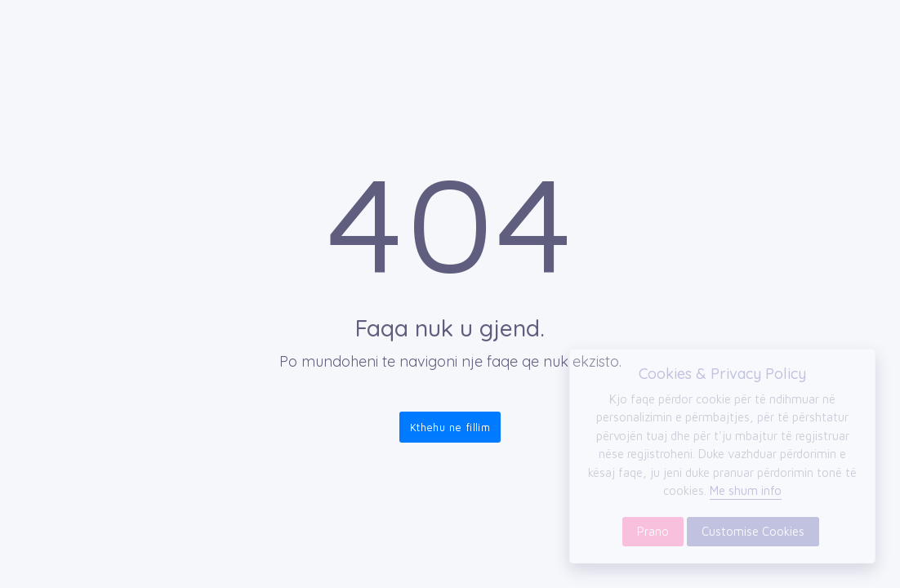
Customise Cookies (753, 531)
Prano (653, 531)
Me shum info (746, 490)
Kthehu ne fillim (450, 427)
